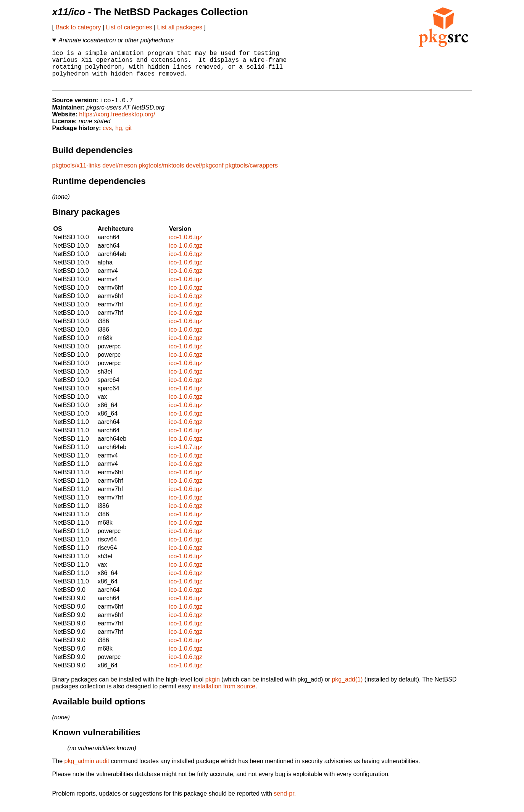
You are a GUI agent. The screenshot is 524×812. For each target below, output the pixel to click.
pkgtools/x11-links (77, 174)
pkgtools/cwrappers (252, 174)
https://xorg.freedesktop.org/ (117, 123)
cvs (107, 137)
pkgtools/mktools (161, 174)
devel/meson (120, 174)
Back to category (78, 27)
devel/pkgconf (205, 174)
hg (119, 137)
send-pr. (285, 802)
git (129, 137)
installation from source (224, 695)
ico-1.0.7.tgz (186, 456)
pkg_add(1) (347, 688)
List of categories (129, 27)
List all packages (180, 27)
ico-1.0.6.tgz (186, 246)
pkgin (213, 688)
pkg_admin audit (87, 770)
